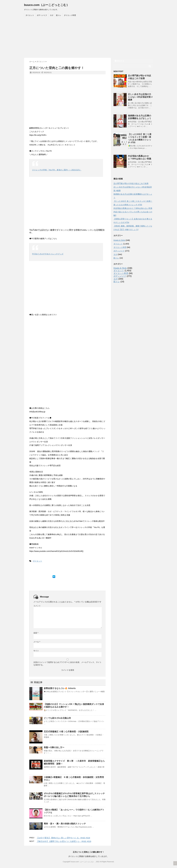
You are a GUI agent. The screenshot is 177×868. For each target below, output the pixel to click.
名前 (36, 633)
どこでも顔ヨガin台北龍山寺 (57, 718)
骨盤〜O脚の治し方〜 (54, 747)
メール (37, 642)
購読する (120, 61)
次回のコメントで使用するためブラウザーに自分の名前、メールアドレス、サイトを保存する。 (67, 664)
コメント (37, 606)
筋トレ (59, 15)
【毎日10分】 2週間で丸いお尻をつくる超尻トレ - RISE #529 (64, 841)
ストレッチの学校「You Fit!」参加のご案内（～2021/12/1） (57, 170)
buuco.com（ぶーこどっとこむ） (47, 5)
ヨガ (52, 15)
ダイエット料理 (70, 15)
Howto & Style (119, 240)
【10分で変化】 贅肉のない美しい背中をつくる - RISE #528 (63, 838)
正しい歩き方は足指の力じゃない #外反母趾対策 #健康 (140, 97)
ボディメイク (42, 15)
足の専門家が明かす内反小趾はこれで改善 (131, 183)
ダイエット (30, 15)
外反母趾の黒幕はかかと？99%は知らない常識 (133, 208)
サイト (36, 651)
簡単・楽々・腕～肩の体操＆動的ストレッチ (65, 824)
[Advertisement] (88, 38)
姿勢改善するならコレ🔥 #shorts (60, 688)
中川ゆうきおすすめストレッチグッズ (48, 254)
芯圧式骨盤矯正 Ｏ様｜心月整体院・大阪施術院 (66, 732)
